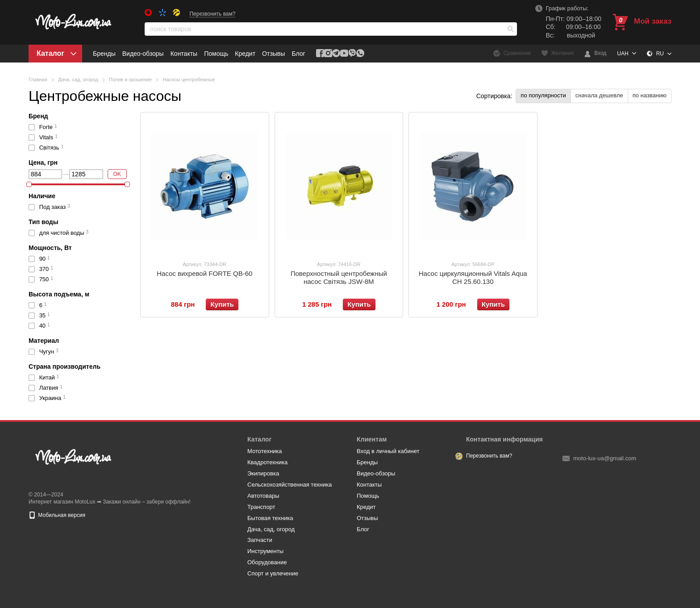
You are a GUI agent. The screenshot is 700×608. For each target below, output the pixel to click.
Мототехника (265, 451)
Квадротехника (267, 462)
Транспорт (261, 507)
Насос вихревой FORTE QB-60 (204, 273)
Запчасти (260, 540)
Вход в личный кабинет (388, 451)
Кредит (245, 54)
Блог (298, 54)
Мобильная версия (57, 515)
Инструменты (265, 551)
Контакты (184, 54)
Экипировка (263, 473)
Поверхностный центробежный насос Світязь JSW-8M (339, 277)
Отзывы (273, 54)
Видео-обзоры (143, 54)
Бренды (104, 54)
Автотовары (263, 496)
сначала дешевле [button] (599, 95)
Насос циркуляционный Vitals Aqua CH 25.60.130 (473, 277)
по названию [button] (650, 95)
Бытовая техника (270, 518)
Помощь (216, 54)
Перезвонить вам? (212, 14)
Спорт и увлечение (273, 573)
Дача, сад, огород (271, 529)
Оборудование (267, 562)
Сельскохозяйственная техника (290, 485)
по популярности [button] (543, 95)
